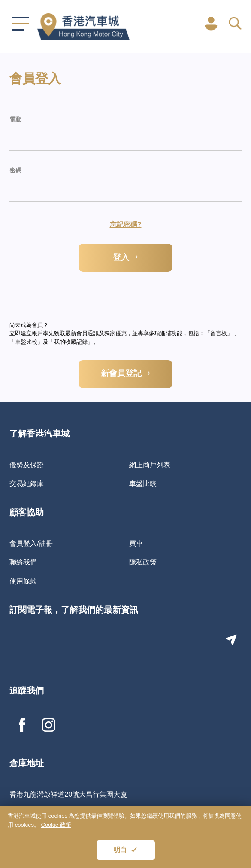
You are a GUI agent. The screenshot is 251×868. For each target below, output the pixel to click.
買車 (136, 543)
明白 (120, 850)
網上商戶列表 (150, 465)
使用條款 (23, 581)
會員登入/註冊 (31, 543)
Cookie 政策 (56, 825)
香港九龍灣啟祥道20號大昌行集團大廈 (68, 794)
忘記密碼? (126, 224)
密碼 (15, 171)
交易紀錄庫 (27, 483)
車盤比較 (143, 483)
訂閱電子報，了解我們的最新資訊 (74, 611)
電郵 (15, 120)
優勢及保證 (27, 465)
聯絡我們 (23, 562)
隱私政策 (143, 562)
